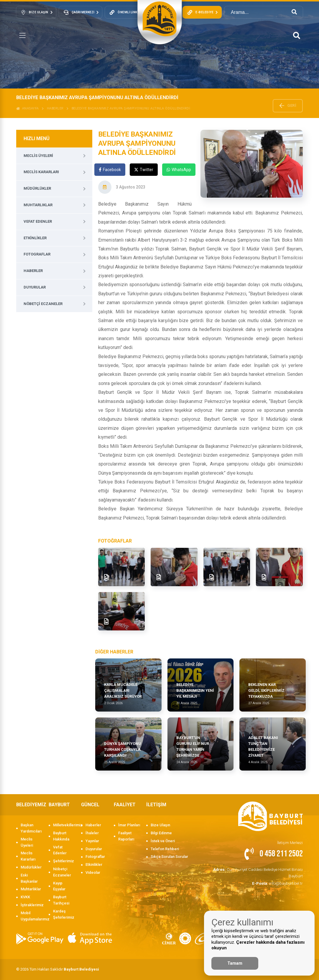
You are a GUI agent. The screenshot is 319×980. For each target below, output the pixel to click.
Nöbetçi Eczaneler (43, 304)
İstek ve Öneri (163, 841)
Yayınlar (92, 841)
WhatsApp (179, 170)
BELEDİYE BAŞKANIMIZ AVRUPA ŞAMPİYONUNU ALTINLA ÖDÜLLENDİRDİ (131, 108)
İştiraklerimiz (32, 905)
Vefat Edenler (38, 221)
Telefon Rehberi (165, 849)
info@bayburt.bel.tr (278, 883)
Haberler (55, 108)
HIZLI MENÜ (37, 139)
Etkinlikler (35, 238)
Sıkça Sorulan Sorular (169, 857)
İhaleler (92, 833)
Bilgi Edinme (161, 833)
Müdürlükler (37, 188)
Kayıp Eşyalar (59, 886)
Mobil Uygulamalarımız (32, 916)
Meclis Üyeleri (38, 156)
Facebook (110, 170)
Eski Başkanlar (29, 878)
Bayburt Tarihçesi (61, 900)
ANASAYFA (28, 108)
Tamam (235, 963)
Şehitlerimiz (64, 861)
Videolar (93, 872)
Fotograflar (37, 254)
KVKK (25, 897)
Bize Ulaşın (160, 825)
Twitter (144, 170)
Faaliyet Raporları (126, 836)
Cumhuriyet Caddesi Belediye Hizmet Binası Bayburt (260, 872)
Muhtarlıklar (38, 205)
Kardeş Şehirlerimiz (64, 914)
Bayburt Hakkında (61, 836)
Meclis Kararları (41, 172)
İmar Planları (129, 825)
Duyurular (35, 287)
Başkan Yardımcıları (31, 828)
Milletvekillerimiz (64, 825)
